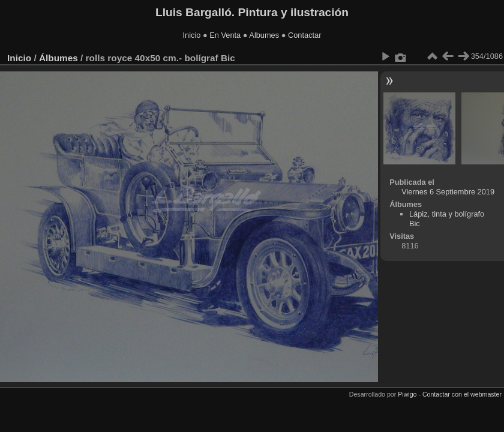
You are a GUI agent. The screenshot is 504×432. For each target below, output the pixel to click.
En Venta (225, 35)
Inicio (192, 35)
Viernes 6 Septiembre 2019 (448, 192)
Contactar (304, 35)
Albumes (264, 35)
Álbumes (58, 58)
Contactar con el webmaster (462, 394)
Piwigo (407, 394)
